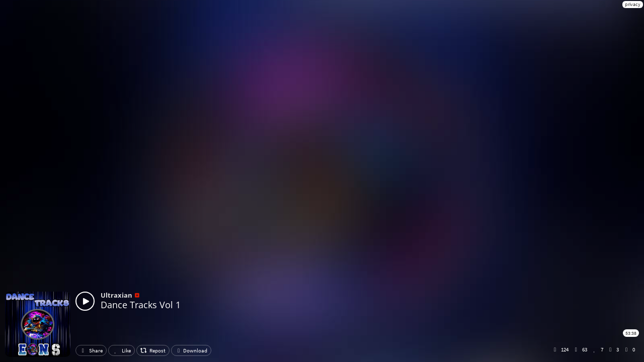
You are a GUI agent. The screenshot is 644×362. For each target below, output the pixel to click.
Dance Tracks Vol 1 (141, 305)
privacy (633, 4)
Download (191, 350)
